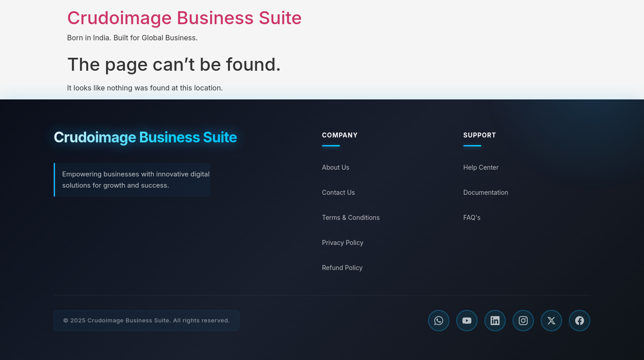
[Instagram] (523, 321)
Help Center (481, 167)
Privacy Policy (343, 242)
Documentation (486, 192)
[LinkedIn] (495, 321)
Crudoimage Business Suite (184, 18)
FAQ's (472, 217)
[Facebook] (580, 321)
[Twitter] (551, 321)
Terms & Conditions (351, 217)
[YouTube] (467, 321)
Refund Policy (342, 268)
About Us (336, 167)
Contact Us (339, 192)
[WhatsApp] (439, 321)
